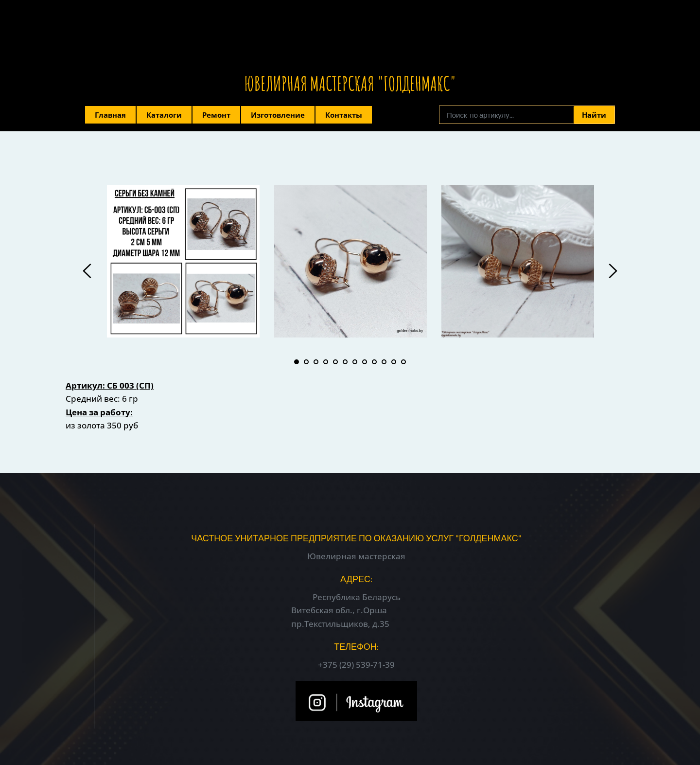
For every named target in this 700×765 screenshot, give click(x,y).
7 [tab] (355, 362)
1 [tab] (297, 362)
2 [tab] (306, 362)
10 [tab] (384, 362)
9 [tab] (374, 362)
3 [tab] (316, 362)
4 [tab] (326, 362)
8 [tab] (365, 362)
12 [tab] (403, 362)
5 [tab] (335, 362)
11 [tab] (394, 362)
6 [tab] (345, 362)
